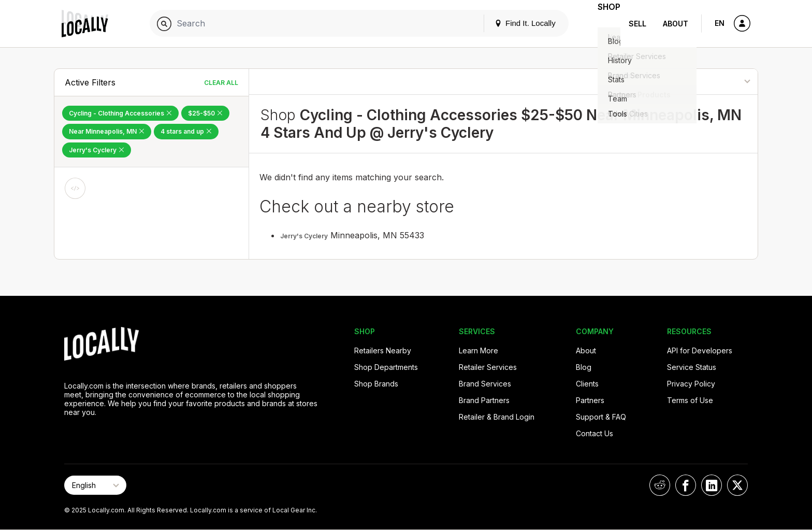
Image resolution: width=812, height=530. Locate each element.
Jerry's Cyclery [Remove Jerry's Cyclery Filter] (97, 150)
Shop (602, 24)
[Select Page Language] (95, 485)
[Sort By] (705, 82)
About (676, 24)
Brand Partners (484, 400)
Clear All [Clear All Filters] (221, 83)
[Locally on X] (737, 485)
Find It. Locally (511, 23)
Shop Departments (386, 367)
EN (720, 23)
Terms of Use (690, 400)
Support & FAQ (601, 417)
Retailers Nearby (383, 350)
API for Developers (700, 350)
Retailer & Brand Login (497, 417)
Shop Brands (376, 384)
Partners (590, 400)
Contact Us (594, 433)
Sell (637, 24)
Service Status (692, 367)
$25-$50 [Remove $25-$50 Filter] (205, 113)
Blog (584, 367)
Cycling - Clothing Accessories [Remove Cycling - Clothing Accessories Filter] (120, 113)
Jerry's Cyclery (304, 236)
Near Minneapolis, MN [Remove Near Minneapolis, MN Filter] (107, 131)
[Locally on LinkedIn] (712, 485)
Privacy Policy (691, 384)
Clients (587, 384)
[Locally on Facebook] (686, 485)
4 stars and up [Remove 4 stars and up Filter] (186, 131)
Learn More (479, 350)
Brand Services (485, 384)
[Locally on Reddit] (660, 485)
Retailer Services (488, 367)
